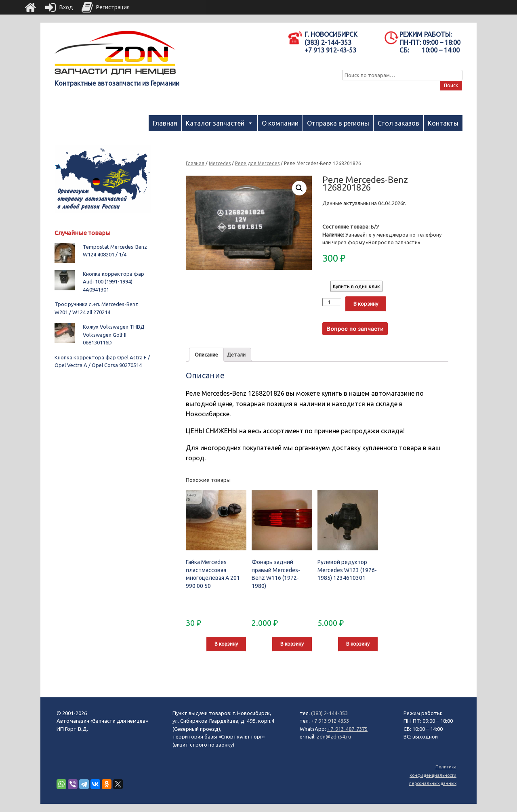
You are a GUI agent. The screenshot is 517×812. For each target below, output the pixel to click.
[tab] (206, 355)
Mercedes (220, 163)
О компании (280, 123)
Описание (206, 355)
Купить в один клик (356, 286)
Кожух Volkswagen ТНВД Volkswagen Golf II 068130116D (114, 335)
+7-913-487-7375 (347, 729)
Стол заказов (398, 123)
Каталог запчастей (215, 123)
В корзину (366, 304)
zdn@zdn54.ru (334, 736)
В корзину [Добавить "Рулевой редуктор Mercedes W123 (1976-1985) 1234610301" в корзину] (358, 644)
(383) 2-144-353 (329, 713)
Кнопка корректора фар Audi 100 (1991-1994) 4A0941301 (113, 282)
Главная (165, 123)
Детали (236, 355)
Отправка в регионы (338, 123)
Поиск (451, 85)
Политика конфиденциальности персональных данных (433, 775)
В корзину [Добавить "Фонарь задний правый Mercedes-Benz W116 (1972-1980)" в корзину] (292, 644)
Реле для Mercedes (257, 163)
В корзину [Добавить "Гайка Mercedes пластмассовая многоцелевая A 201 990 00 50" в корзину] (226, 644)
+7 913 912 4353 (330, 721)
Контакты (443, 123)
